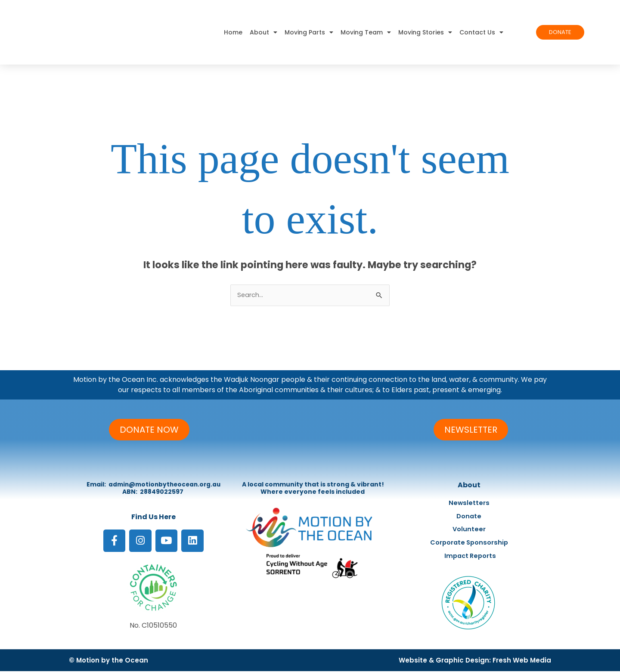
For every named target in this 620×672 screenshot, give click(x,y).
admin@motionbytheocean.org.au (164, 484)
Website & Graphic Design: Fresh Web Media (475, 661)
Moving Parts (309, 32)
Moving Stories (425, 32)
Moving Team (366, 32)
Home (233, 32)
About (263, 32)
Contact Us (481, 32)
